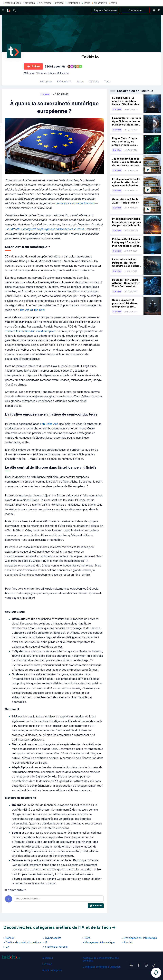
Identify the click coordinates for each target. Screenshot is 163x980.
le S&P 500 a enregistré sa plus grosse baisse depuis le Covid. (46, 229)
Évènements (64, 81)
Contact (47, 964)
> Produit (127, 942)
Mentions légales (52, 970)
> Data (86, 938)
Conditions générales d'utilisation (102, 967)
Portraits (94, 81)
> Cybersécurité (52, 938)
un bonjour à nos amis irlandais (75, 203)
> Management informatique (99, 942)
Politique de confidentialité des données (101, 959)
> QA (6, 947)
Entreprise (46, 81)
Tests (108, 81)
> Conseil (9, 938)
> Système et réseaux (56, 947)
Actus (80, 81)
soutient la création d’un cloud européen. (31, 331)
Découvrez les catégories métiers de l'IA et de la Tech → (60, 927)
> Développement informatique (140, 938)
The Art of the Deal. (32, 310)
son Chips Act (49, 424)
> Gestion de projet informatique (22, 942)
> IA (45, 942)
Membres (48, 958)
